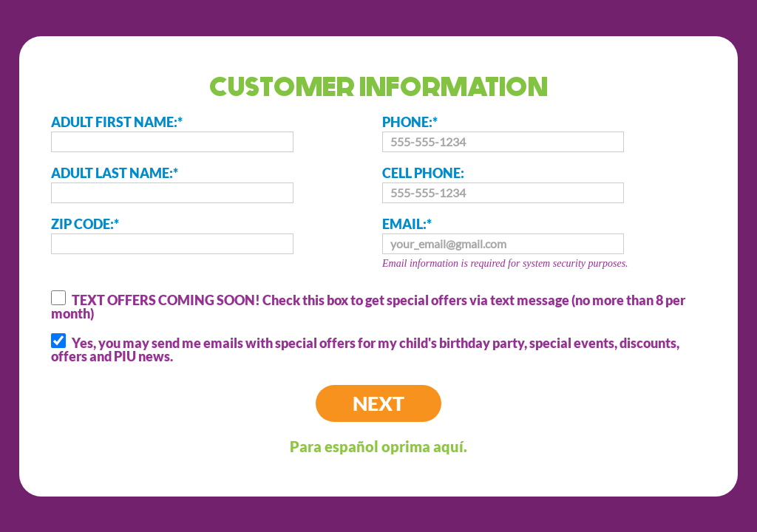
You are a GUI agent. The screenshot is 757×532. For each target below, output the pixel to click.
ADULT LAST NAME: (172, 184)
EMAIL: (548, 245)
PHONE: (503, 133)
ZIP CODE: (172, 235)
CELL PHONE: (503, 184)
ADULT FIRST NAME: (172, 133)
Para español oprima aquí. (378, 446)
